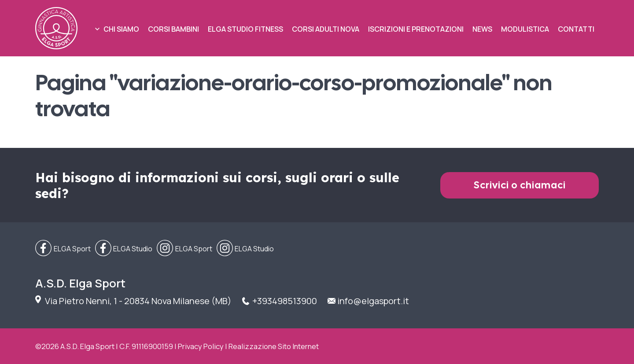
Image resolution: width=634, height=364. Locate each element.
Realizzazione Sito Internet (274, 346)
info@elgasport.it (373, 301)
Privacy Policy (201, 346)
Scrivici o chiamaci (520, 185)
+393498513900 (285, 301)
